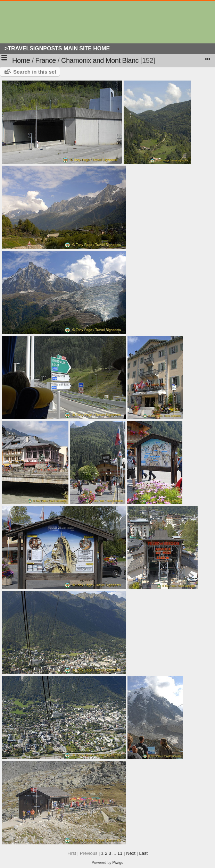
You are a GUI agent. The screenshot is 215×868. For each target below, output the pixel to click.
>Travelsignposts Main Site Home (57, 48)
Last (143, 853)
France (46, 60)
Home (21, 60)
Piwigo (118, 862)
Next (131, 853)
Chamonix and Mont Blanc (100, 60)
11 (120, 853)
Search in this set (35, 72)
